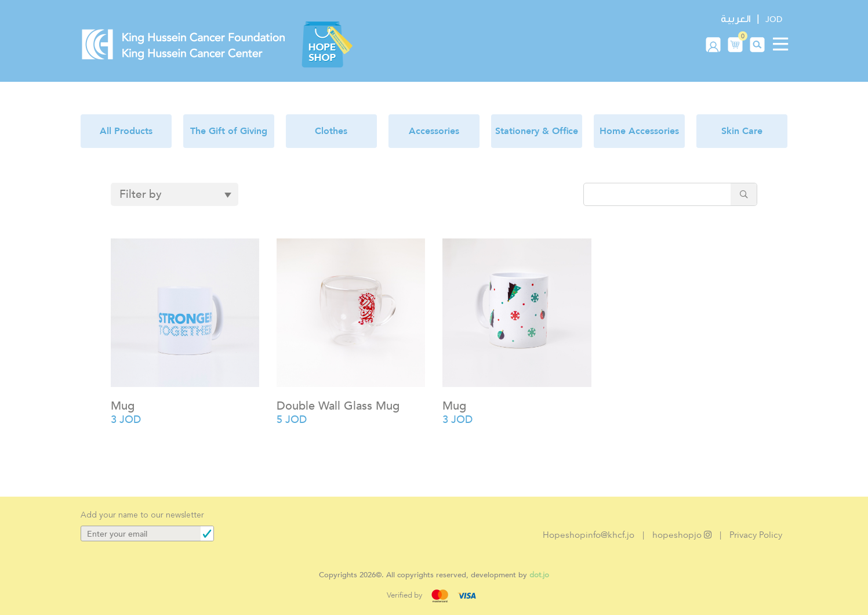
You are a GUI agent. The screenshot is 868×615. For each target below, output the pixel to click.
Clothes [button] (331, 131)
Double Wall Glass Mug (338, 406)
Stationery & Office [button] (537, 131)
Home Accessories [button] (639, 131)
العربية (736, 19)
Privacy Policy (756, 535)
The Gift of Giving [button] (229, 131)
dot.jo (539, 575)
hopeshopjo (682, 535)
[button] (735, 44)
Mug (123, 406)
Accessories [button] (434, 131)
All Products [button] (126, 131)
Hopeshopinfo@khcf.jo (589, 535)
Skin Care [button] (742, 131)
